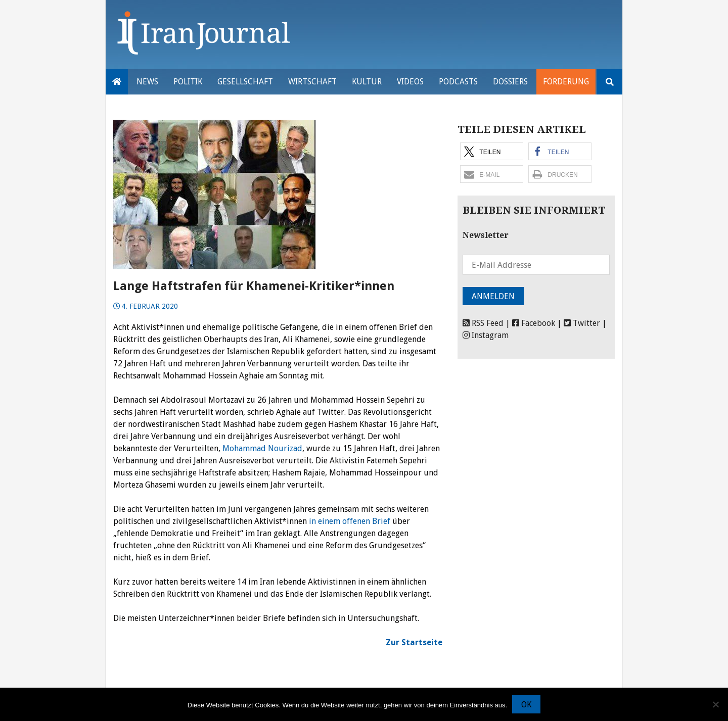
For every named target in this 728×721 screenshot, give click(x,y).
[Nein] (715, 704)
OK (526, 705)
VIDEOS (410, 82)
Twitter (582, 323)
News (147, 82)
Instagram (486, 335)
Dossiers (510, 82)
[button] (492, 151)
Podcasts (458, 82)
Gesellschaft (245, 82)
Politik (188, 82)
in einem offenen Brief (350, 521)
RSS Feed (483, 323)
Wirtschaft (312, 82)
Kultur (367, 82)
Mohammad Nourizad (262, 448)
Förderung (566, 82)
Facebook (534, 323)
